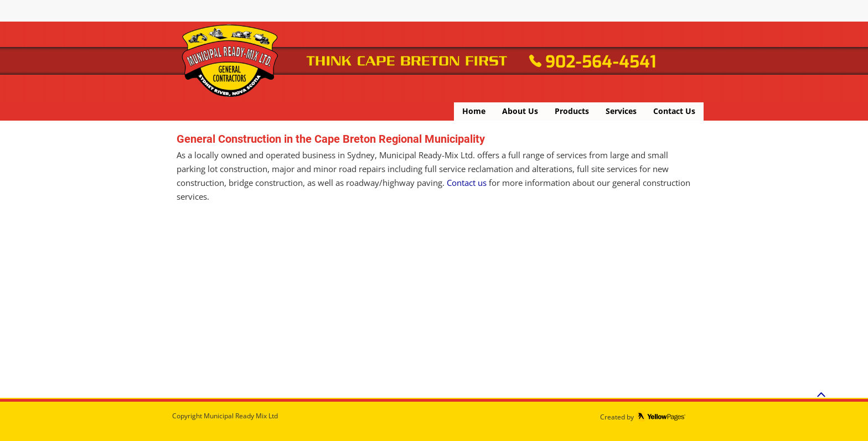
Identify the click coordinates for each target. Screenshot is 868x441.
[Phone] (535, 61)
